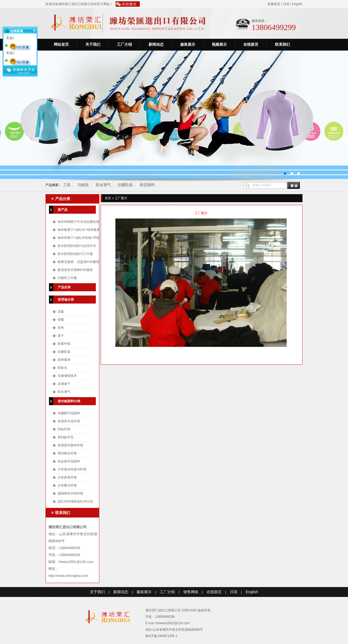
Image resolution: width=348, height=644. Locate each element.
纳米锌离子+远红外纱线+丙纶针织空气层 (87, 238)
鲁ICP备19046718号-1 (161, 636)
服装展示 (188, 45)
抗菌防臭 (125, 185)
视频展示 (219, 45)
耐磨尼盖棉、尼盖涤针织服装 (78, 262)
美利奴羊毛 (66, 437)
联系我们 (282, 45)
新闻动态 (156, 45)
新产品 (63, 210)
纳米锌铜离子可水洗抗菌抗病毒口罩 (83, 222)
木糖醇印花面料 (69, 413)
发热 (61, 328)
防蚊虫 (62, 368)
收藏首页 (274, 4)
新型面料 (147, 185)
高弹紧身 (64, 360)
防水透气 (103, 185)
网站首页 (61, 45)
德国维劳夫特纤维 (70, 493)
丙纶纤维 (64, 429)
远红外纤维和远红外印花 (75, 501)
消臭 (61, 312)
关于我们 (93, 45)
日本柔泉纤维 (67, 477)
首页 (108, 198)
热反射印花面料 (69, 461)
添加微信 (129, 4)
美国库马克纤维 (69, 421)
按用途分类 (66, 300)
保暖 (61, 320)
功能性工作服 (67, 278)
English (297, 4)
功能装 (83, 185)
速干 (61, 336)
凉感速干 (64, 384)
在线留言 (251, 45)
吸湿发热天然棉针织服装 (75, 270)
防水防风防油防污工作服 (75, 254)
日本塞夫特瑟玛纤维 (72, 469)
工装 (67, 185)
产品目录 (64, 287)
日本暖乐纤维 (67, 485)
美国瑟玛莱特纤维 (70, 445)
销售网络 (191, 592)
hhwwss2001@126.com (173, 623)
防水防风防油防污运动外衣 (77, 246)
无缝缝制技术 (67, 376)
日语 (286, 4)
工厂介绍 (124, 45)
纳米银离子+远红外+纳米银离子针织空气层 (88, 230)
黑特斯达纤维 (67, 453)
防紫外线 (64, 344)
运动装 (174, 115)
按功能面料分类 (69, 401)
